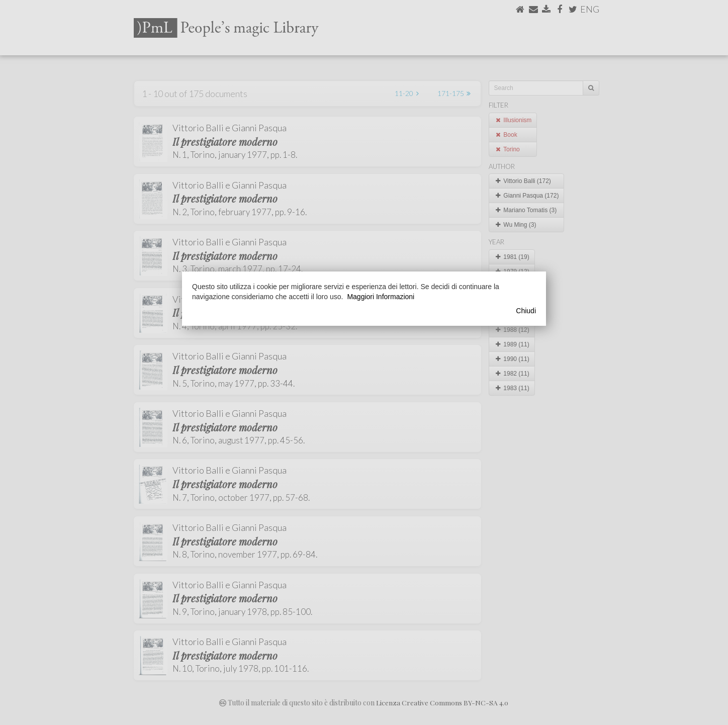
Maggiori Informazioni (381, 297)
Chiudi (526, 311)
